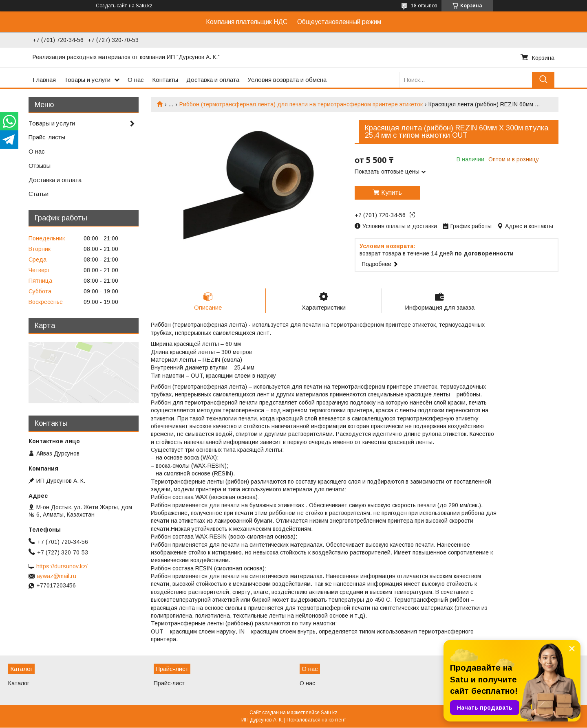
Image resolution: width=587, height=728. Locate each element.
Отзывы (40, 166)
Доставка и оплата (213, 80)
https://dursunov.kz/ (62, 566)
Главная (44, 80)
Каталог (19, 684)
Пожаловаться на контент (316, 720)
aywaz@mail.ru (56, 576)
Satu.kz (329, 713)
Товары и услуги (87, 80)
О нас (136, 80)
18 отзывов (424, 6)
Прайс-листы (47, 137)
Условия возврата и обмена (287, 80)
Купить (392, 192)
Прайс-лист (169, 684)
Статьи (39, 194)
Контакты (165, 80)
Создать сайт (111, 6)
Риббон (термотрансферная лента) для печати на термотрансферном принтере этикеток (301, 104)
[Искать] (543, 80)
